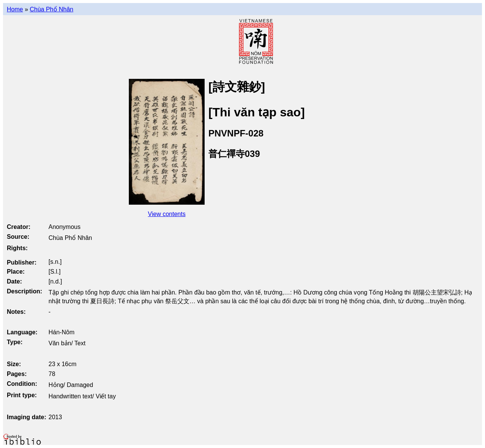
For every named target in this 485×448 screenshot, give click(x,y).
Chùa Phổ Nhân (51, 9)
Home (15, 9)
